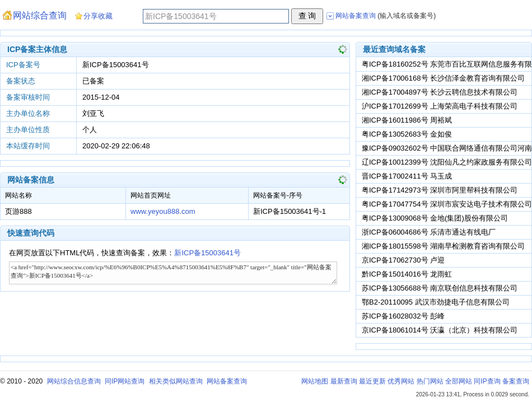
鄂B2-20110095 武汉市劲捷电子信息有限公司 (436, 302)
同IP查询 (487, 381)
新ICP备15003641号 (207, 253)
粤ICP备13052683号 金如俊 (407, 134)
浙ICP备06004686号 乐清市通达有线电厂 (429, 232)
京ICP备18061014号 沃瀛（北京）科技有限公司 (440, 330)
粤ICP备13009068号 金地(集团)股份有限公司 (435, 218)
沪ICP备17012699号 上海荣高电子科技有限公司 (440, 106)
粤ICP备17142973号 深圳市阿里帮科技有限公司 (440, 190)
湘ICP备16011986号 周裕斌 (407, 120)
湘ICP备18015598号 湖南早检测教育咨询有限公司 (443, 246)
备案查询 (516, 381)
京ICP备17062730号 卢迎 (403, 260)
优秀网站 (401, 381)
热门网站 (430, 381)
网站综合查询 (40, 15)
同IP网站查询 (125, 381)
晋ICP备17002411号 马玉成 (407, 176)
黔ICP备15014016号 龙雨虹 (407, 274)
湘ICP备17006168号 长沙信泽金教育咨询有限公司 (443, 78)
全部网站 (459, 381)
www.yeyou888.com (163, 211)
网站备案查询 (227, 381)
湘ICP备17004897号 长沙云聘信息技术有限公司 (440, 92)
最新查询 (344, 381)
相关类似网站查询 (176, 381)
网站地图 (315, 381)
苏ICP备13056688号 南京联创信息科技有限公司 (440, 288)
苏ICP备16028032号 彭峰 (403, 316)
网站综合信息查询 (74, 381)
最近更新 (372, 381)
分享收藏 (98, 16)
